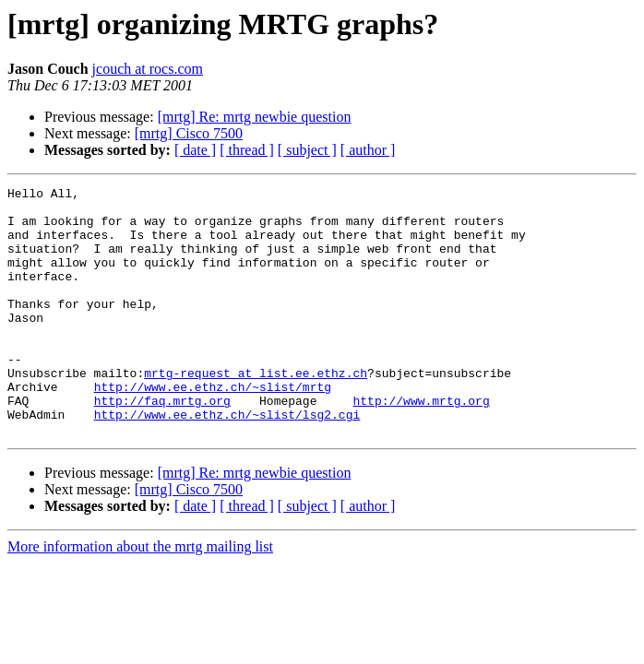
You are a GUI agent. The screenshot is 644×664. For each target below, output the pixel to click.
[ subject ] (307, 150)
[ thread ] (247, 150)
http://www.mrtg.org (421, 445)
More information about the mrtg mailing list (140, 596)
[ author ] (368, 150)
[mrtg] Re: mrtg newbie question (255, 117)
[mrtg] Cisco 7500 (189, 133)
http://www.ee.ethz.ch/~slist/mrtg (213, 428)
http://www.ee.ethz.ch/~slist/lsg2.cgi (227, 461)
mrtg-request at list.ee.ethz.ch (256, 411)
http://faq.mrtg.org (162, 445)
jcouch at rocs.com (148, 69)
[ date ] (195, 150)
